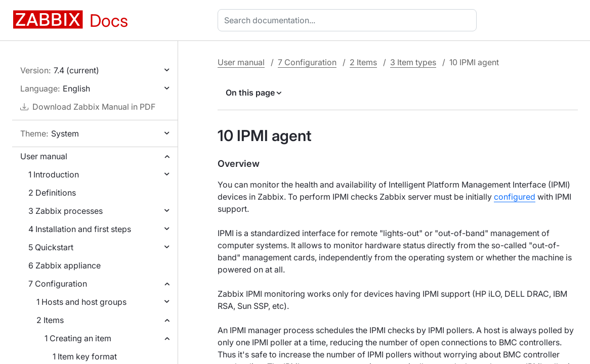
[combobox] (349, 20)
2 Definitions (52, 193)
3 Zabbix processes (66, 211)
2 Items (50, 320)
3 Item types (413, 62)
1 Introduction (54, 174)
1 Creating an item (78, 338)
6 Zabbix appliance (65, 265)
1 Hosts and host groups (81, 302)
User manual (44, 156)
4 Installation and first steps (80, 229)
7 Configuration (58, 284)
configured (515, 197)
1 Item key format (85, 356)
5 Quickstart (51, 247)
